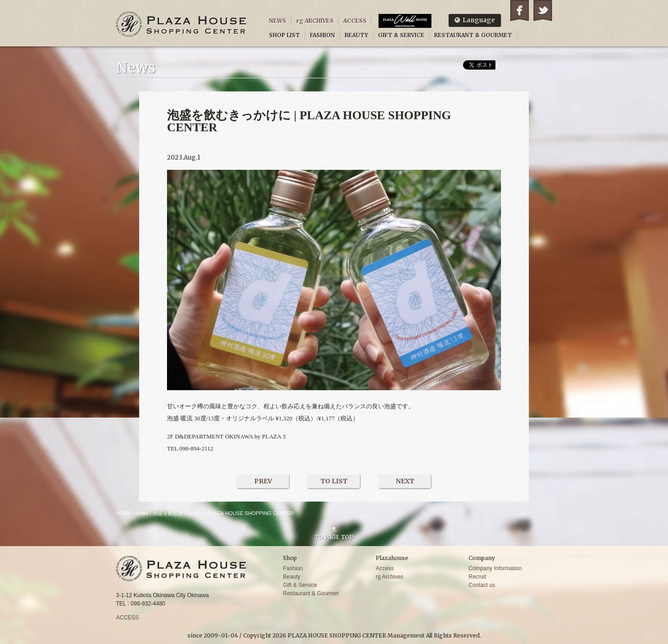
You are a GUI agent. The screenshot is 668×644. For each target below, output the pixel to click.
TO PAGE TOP (334, 537)
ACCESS (355, 21)
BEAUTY (356, 35)
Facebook (520, 10)
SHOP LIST (285, 35)
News (142, 513)
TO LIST (334, 481)
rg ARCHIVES (315, 21)
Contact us (482, 585)
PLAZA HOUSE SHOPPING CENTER (181, 24)
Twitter (543, 10)
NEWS (278, 21)
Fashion (293, 568)
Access (385, 568)
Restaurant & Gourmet (311, 593)
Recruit (477, 577)
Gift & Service (300, 585)
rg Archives (389, 577)
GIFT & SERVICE (401, 35)
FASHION (322, 35)
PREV (263, 481)
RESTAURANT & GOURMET (473, 35)
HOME (124, 513)
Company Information (495, 568)
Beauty (292, 577)
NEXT (405, 481)
